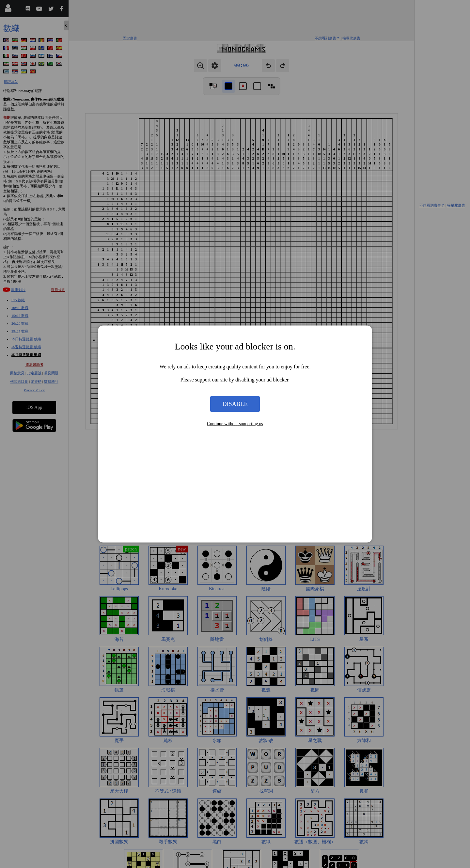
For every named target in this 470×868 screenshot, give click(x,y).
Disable (235, 404)
